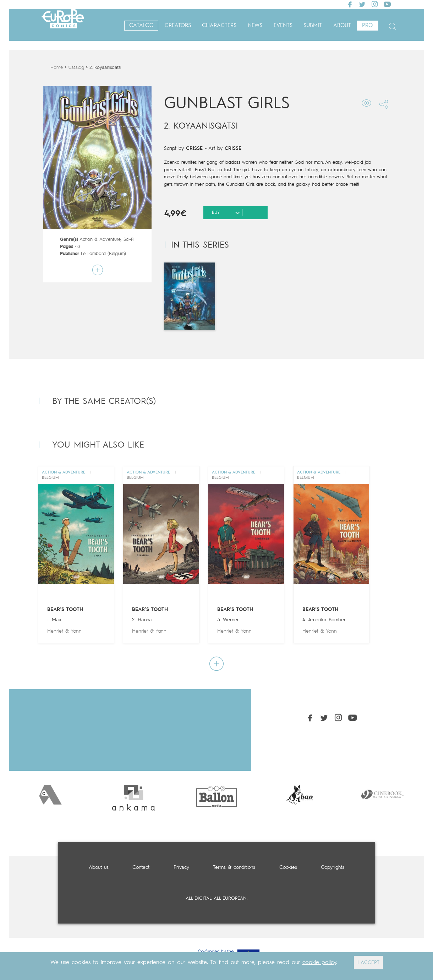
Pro (367, 26)
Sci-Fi (129, 240)
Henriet (55, 631)
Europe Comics (63, 26)
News (255, 26)
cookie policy (319, 963)
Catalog (141, 26)
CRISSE (194, 148)
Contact (141, 867)
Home (57, 68)
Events (283, 26)
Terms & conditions (234, 867)
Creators (178, 26)
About (342, 26)
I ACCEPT (368, 963)
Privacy (181, 867)
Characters (219, 26)
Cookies (288, 867)
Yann (76, 631)
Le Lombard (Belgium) (103, 254)
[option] (50, 795)
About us (99, 867)
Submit (313, 26)
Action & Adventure (100, 240)
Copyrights (333, 867)
